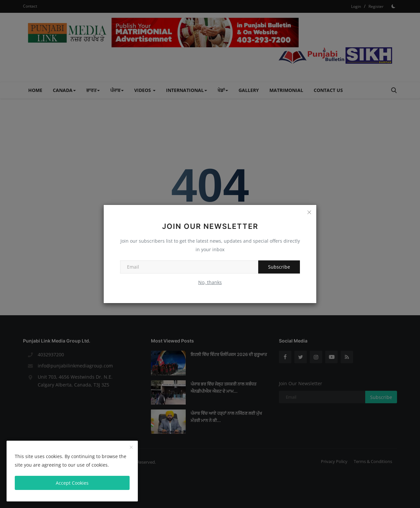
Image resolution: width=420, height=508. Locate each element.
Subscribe (279, 267)
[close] (131, 448)
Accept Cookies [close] (72, 483)
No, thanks (210, 282)
